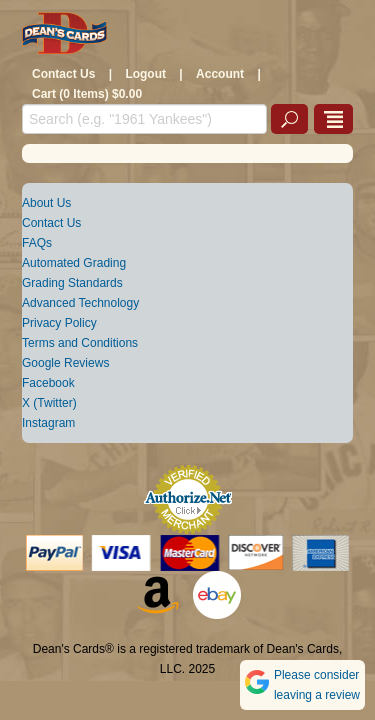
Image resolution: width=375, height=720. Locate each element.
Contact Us (63, 74)
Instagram (48, 423)
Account (220, 74)
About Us (46, 203)
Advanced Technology (80, 303)
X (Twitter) (49, 403)
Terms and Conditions (80, 343)
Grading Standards (72, 283)
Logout (145, 74)
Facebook (48, 383)
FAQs (37, 243)
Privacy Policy (59, 323)
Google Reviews (65, 363)
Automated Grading (74, 263)
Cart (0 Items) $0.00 (87, 94)
